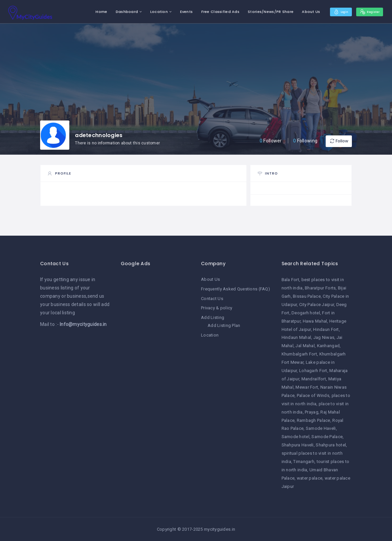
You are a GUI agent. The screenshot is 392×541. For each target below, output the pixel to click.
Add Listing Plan (224, 324)
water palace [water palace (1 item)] (310, 478)
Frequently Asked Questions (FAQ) (235, 289)
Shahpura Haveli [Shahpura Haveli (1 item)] (298, 445)
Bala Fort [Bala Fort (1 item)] (291, 280)
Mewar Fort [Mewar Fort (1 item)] (307, 387)
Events (176, 12)
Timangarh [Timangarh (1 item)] (304, 462)
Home (91, 12)
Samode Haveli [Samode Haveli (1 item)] (321, 428)
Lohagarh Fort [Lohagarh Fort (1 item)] (313, 371)
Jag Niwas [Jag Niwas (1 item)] (324, 337)
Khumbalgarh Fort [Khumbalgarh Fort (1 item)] (299, 354)
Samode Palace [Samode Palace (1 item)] (327, 437)
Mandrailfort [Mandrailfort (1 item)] (314, 379)
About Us (301, 12)
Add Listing (213, 317)
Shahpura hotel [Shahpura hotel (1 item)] (331, 445)
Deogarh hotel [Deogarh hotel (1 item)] (306, 313)
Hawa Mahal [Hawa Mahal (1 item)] (315, 321)
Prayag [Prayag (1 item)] (312, 412)
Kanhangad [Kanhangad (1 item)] (328, 346)
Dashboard (117, 12)
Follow (332, 141)
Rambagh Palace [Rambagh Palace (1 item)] (314, 420)
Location (149, 12)
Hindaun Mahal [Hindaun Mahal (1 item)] (296, 337)
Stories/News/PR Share (261, 12)
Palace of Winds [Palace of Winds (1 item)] (313, 395)
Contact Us (212, 298)
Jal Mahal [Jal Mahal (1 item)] (305, 346)
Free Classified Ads (210, 12)
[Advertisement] (156, 375)
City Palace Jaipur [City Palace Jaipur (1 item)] (317, 305)
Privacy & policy (217, 307)
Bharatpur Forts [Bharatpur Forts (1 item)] (320, 288)
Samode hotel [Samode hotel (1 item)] (295, 437)
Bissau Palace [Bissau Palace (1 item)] (307, 296)
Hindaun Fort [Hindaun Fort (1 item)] (326, 329)
